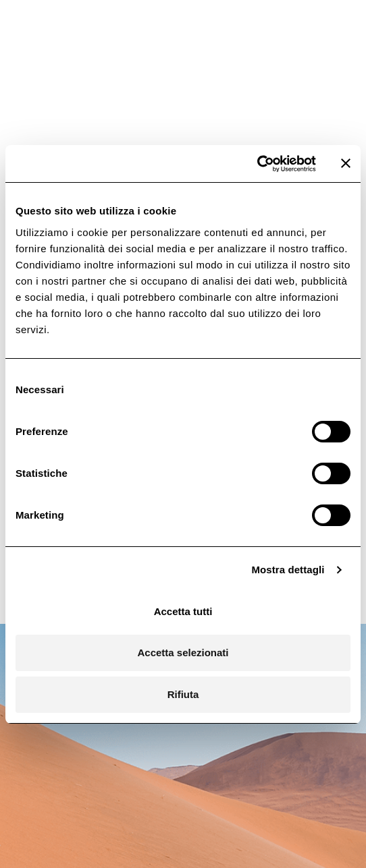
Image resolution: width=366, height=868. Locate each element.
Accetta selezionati (183, 653)
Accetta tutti (183, 611)
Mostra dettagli (288, 570)
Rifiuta (183, 694)
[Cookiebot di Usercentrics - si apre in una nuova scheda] (257, 164)
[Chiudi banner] (346, 163)
